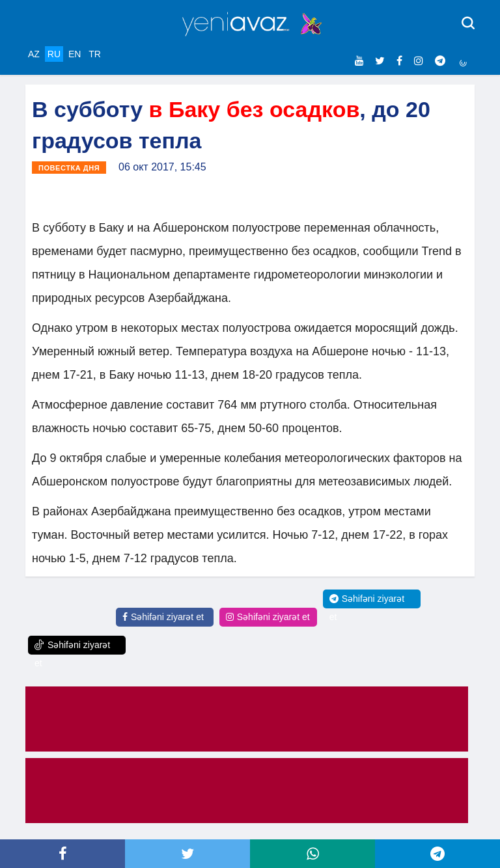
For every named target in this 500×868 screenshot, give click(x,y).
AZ (34, 54)
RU (54, 54)
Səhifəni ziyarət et (163, 617)
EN (75, 54)
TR (95, 54)
